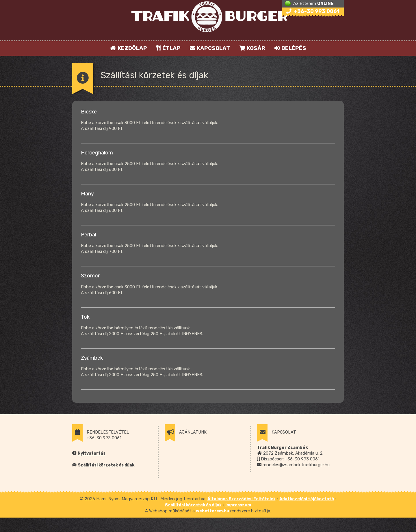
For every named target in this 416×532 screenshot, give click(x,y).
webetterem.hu (212, 511)
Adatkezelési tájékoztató (307, 499)
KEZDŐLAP (129, 48)
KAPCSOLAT (210, 48)
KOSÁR (252, 48)
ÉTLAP (169, 48)
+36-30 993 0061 (313, 11)
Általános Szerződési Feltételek (242, 499)
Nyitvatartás (92, 453)
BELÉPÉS (290, 48)
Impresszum (238, 505)
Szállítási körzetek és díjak (106, 465)
